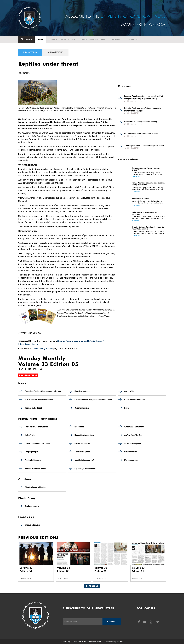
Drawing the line (131, 452)
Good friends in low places (135, 400)
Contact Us (133, 40)
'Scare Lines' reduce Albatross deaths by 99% (43, 391)
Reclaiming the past (82, 443)
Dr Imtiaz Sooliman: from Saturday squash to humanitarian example (142, 110)
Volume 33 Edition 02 (101, 569)
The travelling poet (82, 452)
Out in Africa (129, 391)
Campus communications (62, 40)
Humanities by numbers (84, 435)
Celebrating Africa (82, 408)
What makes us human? (134, 427)
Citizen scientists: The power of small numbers (93, 400)
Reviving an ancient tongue (36, 468)
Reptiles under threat (33, 408)
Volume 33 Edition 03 (64, 569)
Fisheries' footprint (82, 391)
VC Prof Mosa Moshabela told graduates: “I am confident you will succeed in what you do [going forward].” (148, 173)
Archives (116, 40)
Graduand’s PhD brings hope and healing (140, 122)
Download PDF (28, 375)
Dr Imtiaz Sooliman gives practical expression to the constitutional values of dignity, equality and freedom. (148, 232)
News (41, 40)
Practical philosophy (33, 460)
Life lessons (79, 427)
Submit (112, 622)
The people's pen (31, 452)
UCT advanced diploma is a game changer (141, 134)
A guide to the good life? (84, 460)
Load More (92, 586)
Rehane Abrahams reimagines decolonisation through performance (148, 184)
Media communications (93, 40)
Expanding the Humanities (85, 468)
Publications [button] (30, 52)
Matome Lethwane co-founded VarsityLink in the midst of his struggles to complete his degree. (148, 202)
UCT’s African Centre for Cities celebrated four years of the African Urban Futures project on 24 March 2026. (149, 218)
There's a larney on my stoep (36, 427)
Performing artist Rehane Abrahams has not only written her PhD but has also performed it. (148, 188)
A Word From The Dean (134, 435)
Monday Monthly (55, 52)
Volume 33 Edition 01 (138, 569)
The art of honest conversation (37, 443)
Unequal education (32, 525)
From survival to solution (141, 199)
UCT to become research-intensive (39, 400)
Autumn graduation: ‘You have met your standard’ (144, 146)
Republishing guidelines (114, 641)
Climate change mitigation (35, 487)
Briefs (127, 408)
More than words (131, 460)
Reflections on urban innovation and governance (145, 213)
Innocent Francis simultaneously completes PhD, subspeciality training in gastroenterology (144, 98)
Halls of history (31, 435)
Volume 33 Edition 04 (26, 569)
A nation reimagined (133, 443)
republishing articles (43, 349)
